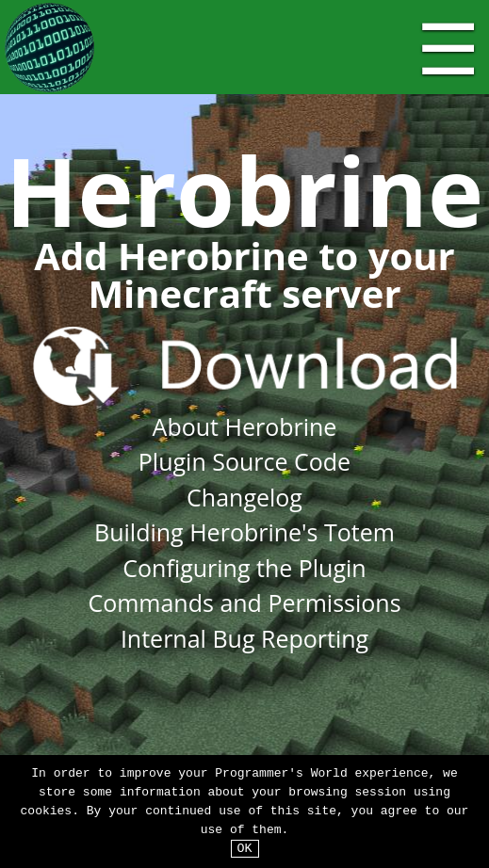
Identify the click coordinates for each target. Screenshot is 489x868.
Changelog (244, 497)
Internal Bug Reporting (244, 638)
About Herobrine (245, 426)
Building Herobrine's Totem (244, 532)
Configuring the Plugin (244, 568)
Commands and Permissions (244, 603)
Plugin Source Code (244, 461)
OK (245, 848)
